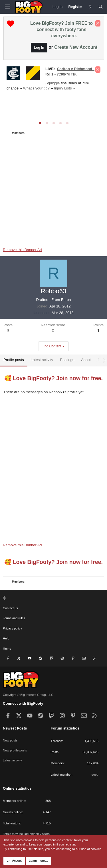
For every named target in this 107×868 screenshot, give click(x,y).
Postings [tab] (67, 360)
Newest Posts (15, 728)
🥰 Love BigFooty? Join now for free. (53, 378)
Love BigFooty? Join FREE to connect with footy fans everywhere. (61, 29)
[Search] (101, 7)
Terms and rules (14, 618)
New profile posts (15, 750)
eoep (95, 775)
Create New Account (76, 47)
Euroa (66, 300)
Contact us (10, 608)
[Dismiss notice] (98, 23)
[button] (53, 598)
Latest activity (12, 760)
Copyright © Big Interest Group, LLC (28, 695)
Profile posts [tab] (14, 360)
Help (6, 638)
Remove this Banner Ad (22, 250)
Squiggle (53, 83)
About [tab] (86, 360)
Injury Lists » (65, 88)
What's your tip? (36, 88)
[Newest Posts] (90, 7)
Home (7, 649)
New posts (10, 740)
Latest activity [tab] (42, 360)
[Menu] (7, 7)
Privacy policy (12, 628)
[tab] (40, 123)
